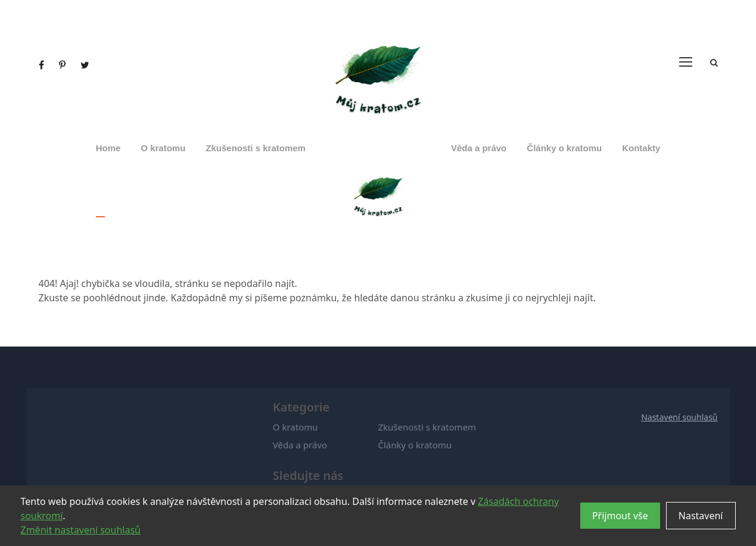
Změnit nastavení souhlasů (81, 530)
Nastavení (701, 516)
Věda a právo (479, 148)
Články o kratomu (564, 148)
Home (108, 148)
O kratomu (163, 148)
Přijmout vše (620, 516)
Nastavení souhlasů (679, 417)
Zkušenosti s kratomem (256, 148)
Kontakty (641, 148)
